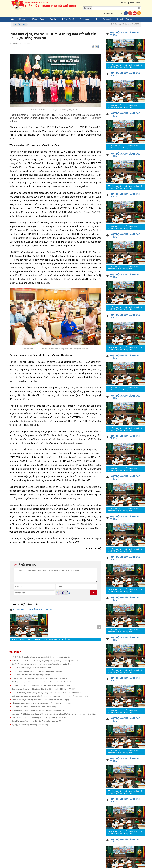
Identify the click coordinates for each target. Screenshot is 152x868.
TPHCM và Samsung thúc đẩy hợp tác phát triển (31, 675)
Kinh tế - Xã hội (68, 19)
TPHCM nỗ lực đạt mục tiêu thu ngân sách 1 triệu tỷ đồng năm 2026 (39, 718)
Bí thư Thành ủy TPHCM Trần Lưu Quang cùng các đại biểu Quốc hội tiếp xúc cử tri (45, 660)
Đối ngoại (107, 19)
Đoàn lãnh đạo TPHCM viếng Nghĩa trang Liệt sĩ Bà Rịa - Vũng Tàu (38, 710)
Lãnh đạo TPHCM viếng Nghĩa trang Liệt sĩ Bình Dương (34, 707)
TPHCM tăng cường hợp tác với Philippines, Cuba (32, 668)
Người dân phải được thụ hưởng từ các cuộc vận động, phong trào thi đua (41, 664)
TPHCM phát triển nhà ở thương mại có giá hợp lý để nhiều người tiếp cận (41, 639)
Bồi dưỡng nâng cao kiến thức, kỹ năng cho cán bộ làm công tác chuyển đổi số (43, 682)
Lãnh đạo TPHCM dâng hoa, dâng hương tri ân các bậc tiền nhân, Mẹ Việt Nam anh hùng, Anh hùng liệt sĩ (54, 714)
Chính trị (23, 19)
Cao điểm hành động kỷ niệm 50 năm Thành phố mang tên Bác (37, 721)
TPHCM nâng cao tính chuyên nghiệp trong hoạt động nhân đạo (37, 671)
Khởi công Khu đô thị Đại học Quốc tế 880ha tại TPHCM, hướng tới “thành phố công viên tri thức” (50, 696)
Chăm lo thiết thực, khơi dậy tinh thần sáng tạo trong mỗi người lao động (40, 700)
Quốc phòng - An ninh (89, 19)
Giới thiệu (124, 3)
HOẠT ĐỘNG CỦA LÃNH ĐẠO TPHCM (32, 610)
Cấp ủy (53, 19)
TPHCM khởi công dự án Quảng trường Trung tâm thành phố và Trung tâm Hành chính (46, 693)
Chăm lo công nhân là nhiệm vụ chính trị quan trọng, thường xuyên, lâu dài (41, 678)
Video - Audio (135, 3)
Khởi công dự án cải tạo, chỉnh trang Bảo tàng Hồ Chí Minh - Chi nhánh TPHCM (43, 689)
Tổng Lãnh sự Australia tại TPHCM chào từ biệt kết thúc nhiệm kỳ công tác (41, 703)
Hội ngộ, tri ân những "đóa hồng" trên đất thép (30, 725)
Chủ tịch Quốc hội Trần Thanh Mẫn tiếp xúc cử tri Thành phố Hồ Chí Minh (41, 685)
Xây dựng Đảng (38, 19)
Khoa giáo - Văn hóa (124, 19)
